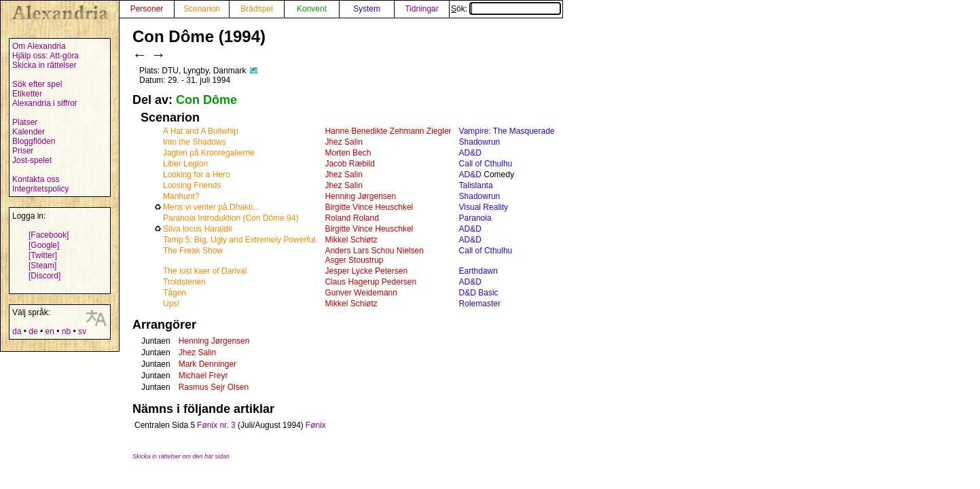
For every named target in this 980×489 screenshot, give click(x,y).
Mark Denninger (207, 364)
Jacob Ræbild (349, 164)
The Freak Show (193, 251)
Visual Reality (484, 207)
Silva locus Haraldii (197, 229)
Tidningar (422, 9)
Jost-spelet (32, 160)
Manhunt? (181, 196)
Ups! (171, 304)
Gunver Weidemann (361, 293)
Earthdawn (478, 271)
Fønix (316, 425)
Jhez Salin (343, 142)
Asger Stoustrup (354, 260)
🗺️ (254, 71)
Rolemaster (480, 304)
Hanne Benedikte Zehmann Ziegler (388, 131)
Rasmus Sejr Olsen (214, 387)
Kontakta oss (36, 179)
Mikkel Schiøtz (351, 240)
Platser (25, 122)
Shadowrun (480, 142)
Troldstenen (184, 282)
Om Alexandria (39, 46)
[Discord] (44, 276)
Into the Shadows (195, 142)
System (367, 9)
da (17, 331)
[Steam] (42, 266)
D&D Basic (479, 293)
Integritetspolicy (40, 189)
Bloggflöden (34, 141)
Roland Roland (351, 218)
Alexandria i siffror (45, 103)
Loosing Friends (192, 185)
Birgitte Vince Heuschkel (369, 207)
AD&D (470, 153)
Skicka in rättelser (44, 65)
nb (66, 331)
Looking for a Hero (197, 175)
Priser (23, 151)
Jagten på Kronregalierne (209, 153)
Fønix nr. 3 (216, 425)
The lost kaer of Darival (205, 271)
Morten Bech (348, 153)
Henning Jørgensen (360, 196)
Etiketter (27, 94)
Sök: (506, 9)
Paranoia (475, 218)
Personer (147, 9)
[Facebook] (49, 235)
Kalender (29, 132)
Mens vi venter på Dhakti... (211, 207)
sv (82, 331)
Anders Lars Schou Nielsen (374, 251)
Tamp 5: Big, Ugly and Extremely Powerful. (240, 240)
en (49, 331)
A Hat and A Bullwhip (201, 131)
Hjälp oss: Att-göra (46, 56)
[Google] (44, 245)
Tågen (175, 293)
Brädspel (256, 9)
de (33, 331)
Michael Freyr (203, 376)
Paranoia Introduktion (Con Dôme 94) (231, 218)
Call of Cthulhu (486, 164)
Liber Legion (185, 164)
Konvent (312, 9)
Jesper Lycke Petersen (366, 271)
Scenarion (202, 9)
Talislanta (476, 185)
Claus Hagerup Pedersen (370, 282)
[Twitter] (43, 255)
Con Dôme (206, 100)
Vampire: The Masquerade (507, 131)
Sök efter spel (37, 84)
